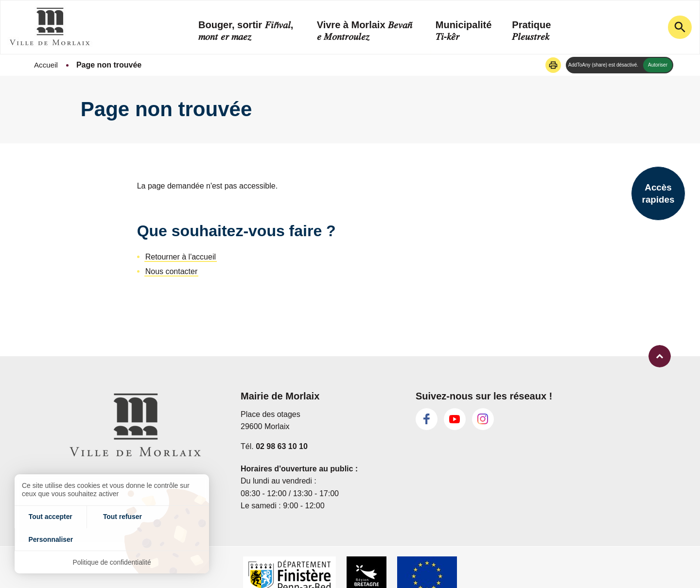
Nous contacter (172, 271)
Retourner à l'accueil (181, 257)
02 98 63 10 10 (282, 446)
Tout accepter (47, 538)
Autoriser (658, 65)
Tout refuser (112, 538)
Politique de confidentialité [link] (112, 562)
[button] (553, 65)
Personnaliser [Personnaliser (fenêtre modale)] (177, 538)
